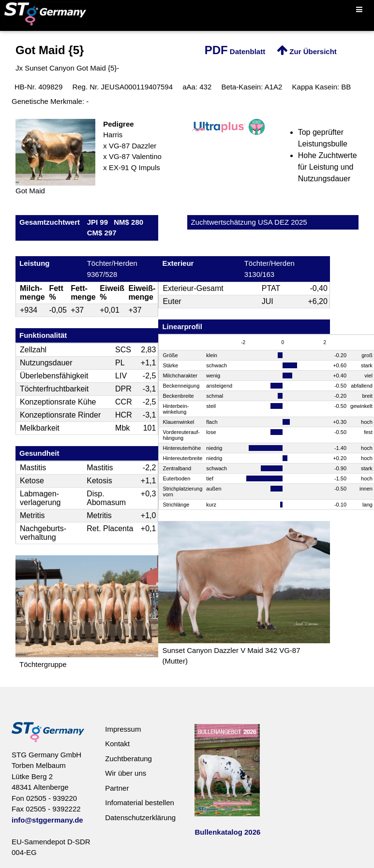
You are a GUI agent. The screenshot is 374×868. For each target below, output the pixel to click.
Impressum (123, 729)
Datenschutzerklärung (140, 817)
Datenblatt (235, 51)
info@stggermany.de (47, 820)
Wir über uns (126, 773)
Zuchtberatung (128, 759)
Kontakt (117, 744)
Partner (117, 788)
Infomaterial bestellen (140, 803)
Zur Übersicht (307, 51)
